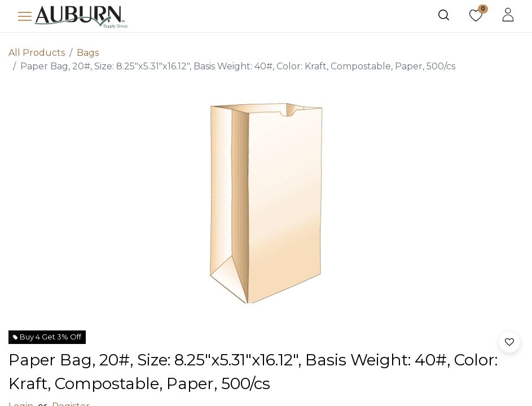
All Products (37, 53)
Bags (88, 53)
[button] (509, 342)
